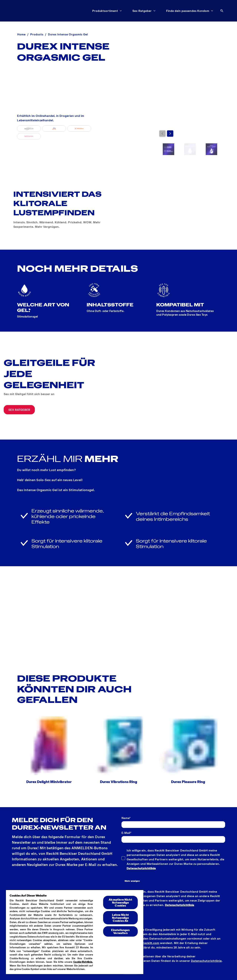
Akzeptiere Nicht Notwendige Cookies (120, 902)
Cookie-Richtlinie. (83, 962)
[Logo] (21, 11)
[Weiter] (170, 134)
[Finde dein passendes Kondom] (188, 11)
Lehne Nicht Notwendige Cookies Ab (120, 918)
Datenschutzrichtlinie (141, 868)
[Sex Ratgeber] (142, 11)
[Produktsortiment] (105, 11)
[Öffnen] (222, 11)
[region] (75, 932)
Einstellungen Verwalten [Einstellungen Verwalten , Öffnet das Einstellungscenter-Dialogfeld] (120, 931)
